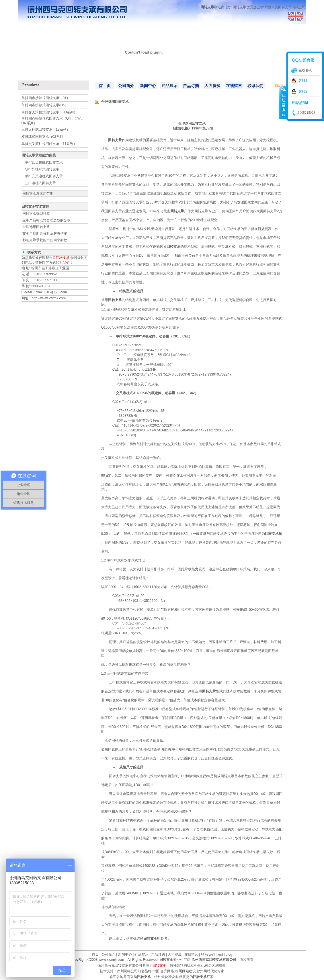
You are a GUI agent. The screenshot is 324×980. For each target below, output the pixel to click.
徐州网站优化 (207, 971)
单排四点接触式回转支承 (44, 162)
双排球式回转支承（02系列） (44, 137)
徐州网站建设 (186, 971)
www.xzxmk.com (111, 960)
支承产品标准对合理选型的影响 (46, 220)
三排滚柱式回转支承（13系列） (46, 129)
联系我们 (255, 86)
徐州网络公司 (127, 971)
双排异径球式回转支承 (42, 169)
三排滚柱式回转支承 (40, 183)
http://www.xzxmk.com (49, 298)
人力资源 (212, 86)
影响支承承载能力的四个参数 (45, 240)
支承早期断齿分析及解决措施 (45, 233)
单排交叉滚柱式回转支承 (44, 176)
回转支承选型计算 (36, 214)
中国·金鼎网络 (163, 971)
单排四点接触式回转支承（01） (46, 98)
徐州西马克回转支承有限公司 (120, 965)
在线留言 (234, 86)
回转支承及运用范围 (38, 194)
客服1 (303, 81)
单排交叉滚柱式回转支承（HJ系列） (49, 112)
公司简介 (126, 86)
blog (229, 955)
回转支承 (207, 7)
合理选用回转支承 (36, 227)
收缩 (283, 102)
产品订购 (191, 86)
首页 (95, 955)
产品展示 (169, 86)
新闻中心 (148, 86)
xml (220, 955)
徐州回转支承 (236, 7)
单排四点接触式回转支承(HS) (44, 105)
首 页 (105, 86)
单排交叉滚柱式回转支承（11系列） (49, 144)
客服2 (303, 91)
